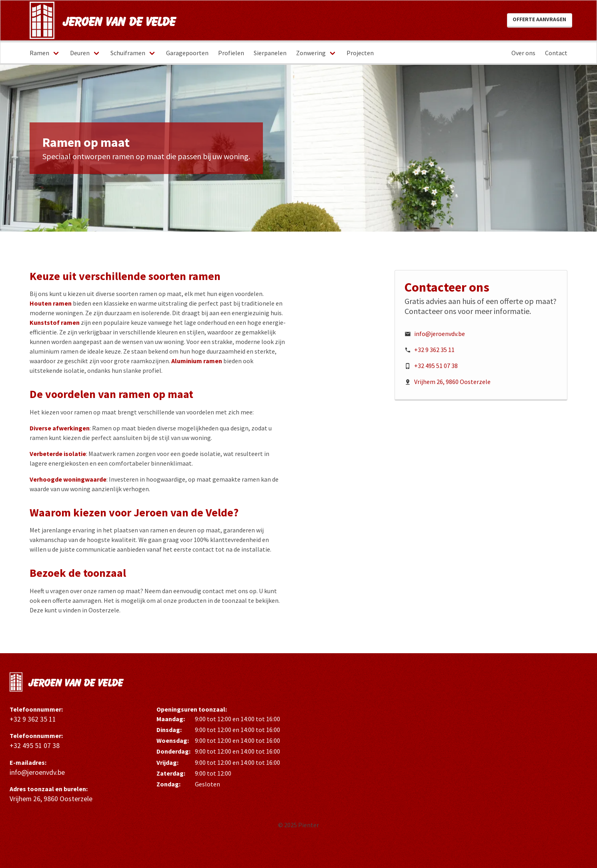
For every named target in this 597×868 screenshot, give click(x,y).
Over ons (523, 53)
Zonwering (311, 53)
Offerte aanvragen (539, 19)
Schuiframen (128, 53)
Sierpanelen (270, 53)
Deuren (80, 53)
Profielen (231, 53)
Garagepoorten (187, 53)
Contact (556, 53)
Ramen (39, 53)
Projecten (360, 53)
